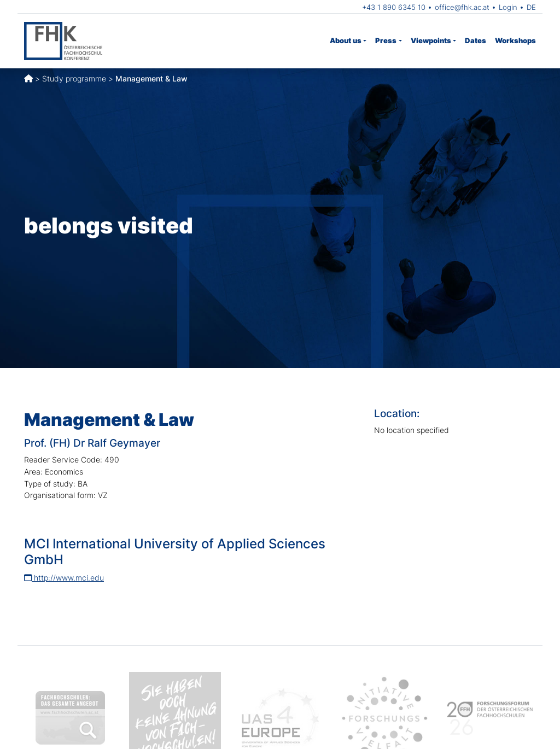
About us (346, 40)
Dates (476, 40)
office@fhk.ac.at (462, 7)
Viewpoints (431, 40)
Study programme (74, 78)
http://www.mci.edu (64, 578)
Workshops (515, 40)
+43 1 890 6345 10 (394, 7)
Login (508, 7)
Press (386, 40)
